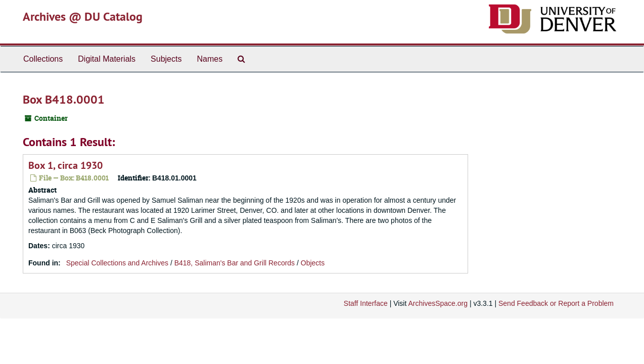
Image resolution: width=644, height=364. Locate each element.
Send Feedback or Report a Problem (556, 303)
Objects (313, 263)
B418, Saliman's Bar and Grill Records (235, 263)
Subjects (166, 59)
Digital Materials (107, 59)
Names (210, 59)
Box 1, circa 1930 (65, 165)
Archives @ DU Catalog (83, 16)
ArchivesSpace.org (438, 303)
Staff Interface (366, 303)
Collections (43, 59)
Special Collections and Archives (117, 263)
